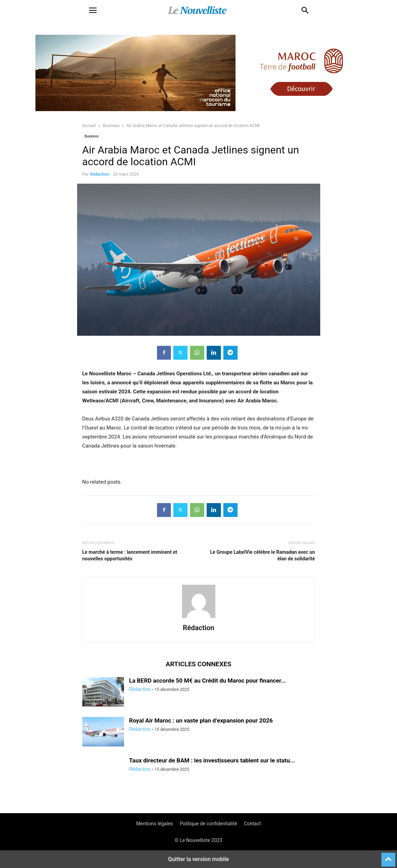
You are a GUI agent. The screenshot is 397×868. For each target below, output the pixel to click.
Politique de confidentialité (209, 824)
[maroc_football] (199, 115)
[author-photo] (199, 618)
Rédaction (100, 174)
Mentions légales (155, 824)
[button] (93, 10)
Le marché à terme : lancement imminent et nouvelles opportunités (130, 555)
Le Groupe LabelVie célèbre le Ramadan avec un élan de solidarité (263, 555)
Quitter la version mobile (198, 859)
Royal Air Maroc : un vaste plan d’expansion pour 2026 (201, 720)
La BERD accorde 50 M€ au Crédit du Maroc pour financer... (208, 681)
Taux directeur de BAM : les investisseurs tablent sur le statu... (212, 760)
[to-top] (388, 857)
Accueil (89, 126)
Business (111, 126)
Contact (252, 824)
